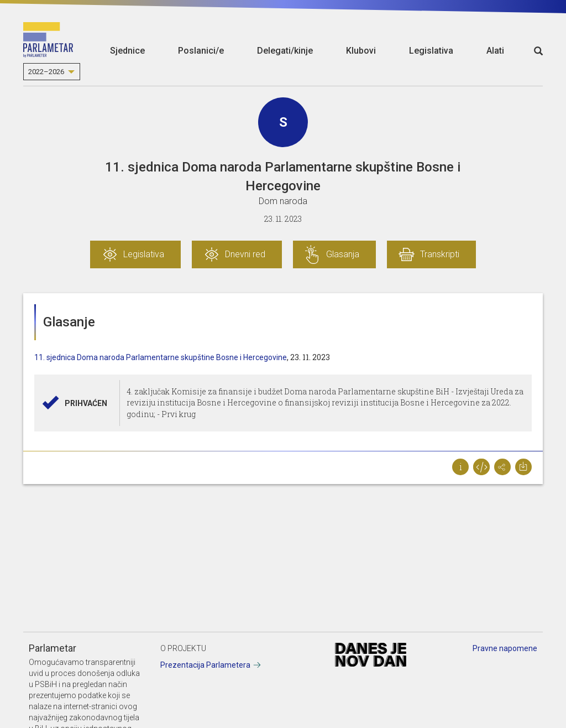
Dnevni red (245, 254)
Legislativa (431, 51)
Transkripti (440, 254)
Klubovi (361, 51)
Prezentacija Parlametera (205, 665)
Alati (495, 51)
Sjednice (127, 51)
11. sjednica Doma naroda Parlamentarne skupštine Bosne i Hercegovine (161, 357)
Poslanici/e (201, 51)
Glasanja (343, 254)
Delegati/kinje (285, 51)
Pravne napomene (505, 648)
